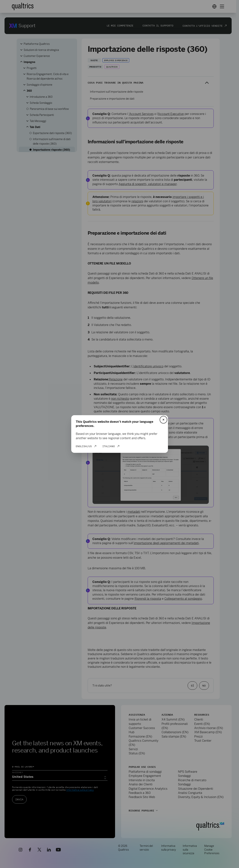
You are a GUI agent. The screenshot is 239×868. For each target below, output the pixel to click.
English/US (84, 446)
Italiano (109, 446)
